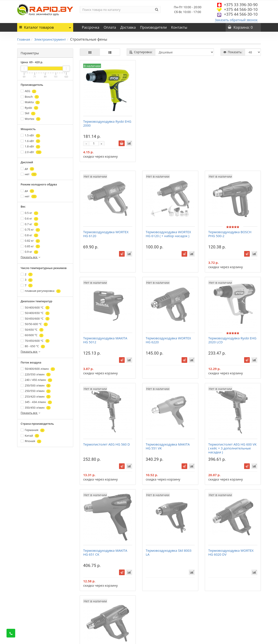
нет (29, 174)
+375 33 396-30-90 (241, 5)
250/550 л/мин (36, 391)
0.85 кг (30, 246)
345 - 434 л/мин (36, 402)
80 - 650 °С (33, 346)
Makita (30, 102)
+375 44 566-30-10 (241, 9)
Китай (30, 436)
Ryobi (29, 108)
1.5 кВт (30, 135)
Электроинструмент (50, 39)
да (27, 169)
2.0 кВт (31, 152)
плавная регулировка (41, 291)
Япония (31, 441)
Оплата (110, 27)
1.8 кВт (30, 146)
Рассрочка (91, 27)
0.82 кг (30, 241)
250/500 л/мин (36, 386)
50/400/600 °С (35, 308)
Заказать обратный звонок (236, 20)
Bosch (30, 97)
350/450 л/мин (36, 408)
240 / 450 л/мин (36, 380)
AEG (28, 91)
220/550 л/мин (36, 374)
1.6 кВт (30, 141)
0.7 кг (29, 224)
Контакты (179, 27)
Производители (153, 27)
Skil (28, 113)
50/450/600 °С (35, 319)
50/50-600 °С (34, 324)
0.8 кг (29, 235)
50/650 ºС (32, 330)
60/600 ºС (32, 335)
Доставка (128, 27)
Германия (33, 430)
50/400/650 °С (35, 313)
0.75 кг (30, 230)
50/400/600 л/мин (38, 369)
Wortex (31, 119)
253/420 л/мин (36, 397)
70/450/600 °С (35, 341)
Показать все (31, 257)
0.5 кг (29, 213)
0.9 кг (29, 252)
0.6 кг (29, 219)
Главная (24, 39)
